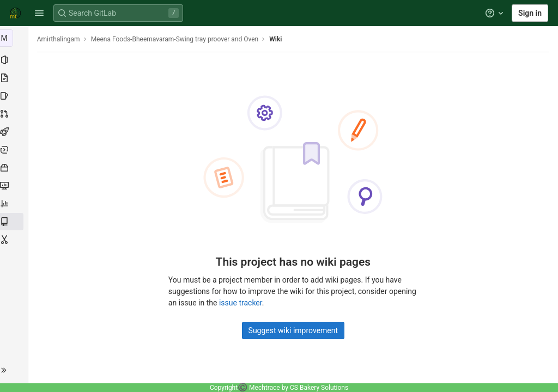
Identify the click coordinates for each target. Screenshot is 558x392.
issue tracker (242, 303)
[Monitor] (15, 186)
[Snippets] (15, 240)
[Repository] (15, 78)
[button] (39, 13)
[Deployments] (15, 150)
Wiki (278, 39)
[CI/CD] (15, 132)
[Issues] (15, 96)
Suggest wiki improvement (295, 330)
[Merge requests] (15, 114)
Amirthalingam (61, 39)
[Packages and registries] (15, 168)
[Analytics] (15, 204)
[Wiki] (15, 222)
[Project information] (15, 60)
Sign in (530, 13)
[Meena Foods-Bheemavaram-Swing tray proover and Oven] (15, 38)
